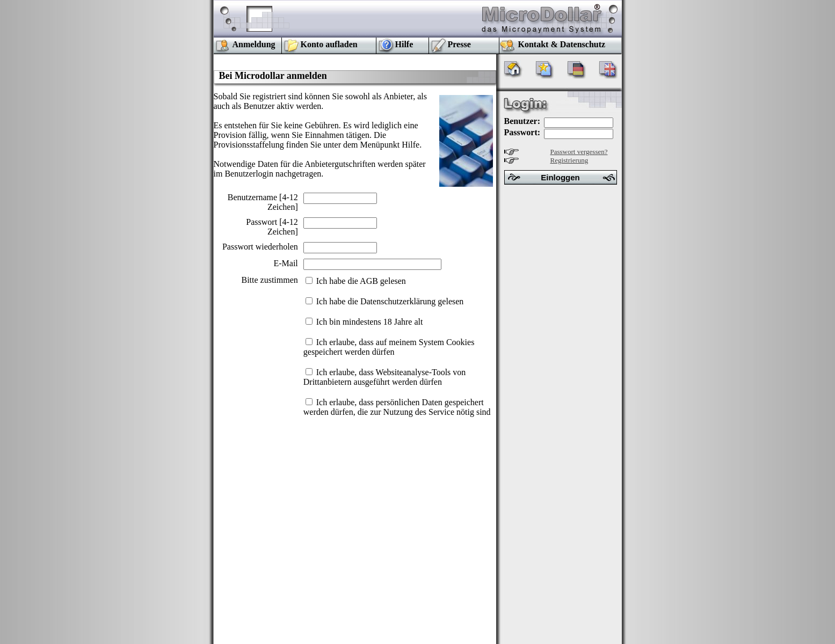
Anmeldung (254, 44)
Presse (459, 44)
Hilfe (404, 44)
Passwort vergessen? (579, 152)
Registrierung (569, 160)
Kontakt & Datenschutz (562, 44)
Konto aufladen (329, 44)
